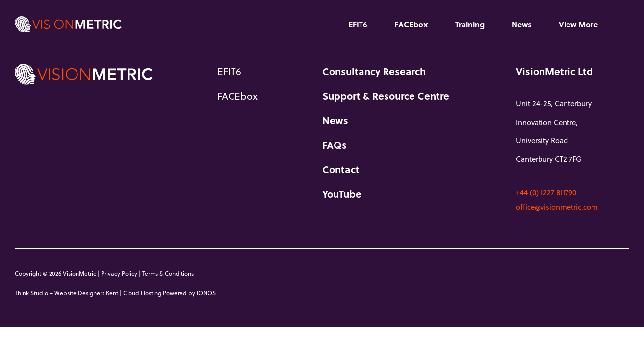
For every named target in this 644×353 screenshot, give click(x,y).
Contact (341, 169)
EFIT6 (358, 24)
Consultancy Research (374, 71)
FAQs (335, 145)
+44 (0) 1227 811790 (546, 192)
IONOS (206, 293)
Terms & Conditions (168, 273)
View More (578, 24)
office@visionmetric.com (557, 207)
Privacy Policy (119, 273)
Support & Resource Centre (386, 96)
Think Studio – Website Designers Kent (66, 293)
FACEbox (411, 24)
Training (470, 24)
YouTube (342, 194)
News (522, 24)
